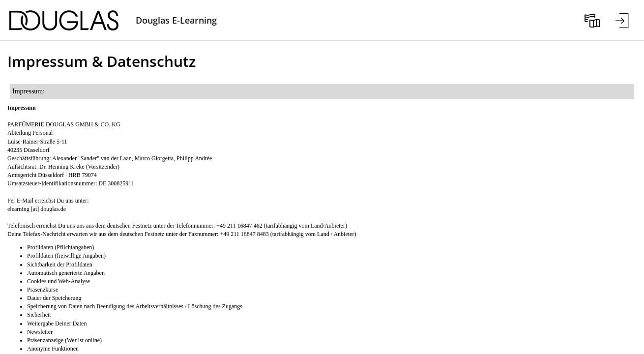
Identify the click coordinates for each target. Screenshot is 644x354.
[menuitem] (592, 20)
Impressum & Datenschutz (102, 61)
